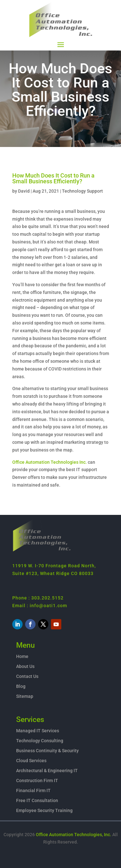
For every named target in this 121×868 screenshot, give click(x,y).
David (24, 191)
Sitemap (25, 696)
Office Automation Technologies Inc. (50, 462)
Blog (21, 686)
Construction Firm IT (37, 781)
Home (22, 656)
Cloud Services (31, 761)
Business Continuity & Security (47, 751)
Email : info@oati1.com (40, 606)
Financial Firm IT (33, 790)
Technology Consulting (40, 741)
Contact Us (27, 676)
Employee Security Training (44, 810)
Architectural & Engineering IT (47, 771)
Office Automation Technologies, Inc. (74, 835)
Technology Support (82, 191)
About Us (25, 666)
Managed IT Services (38, 731)
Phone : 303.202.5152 (38, 598)
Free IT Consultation (37, 800)
